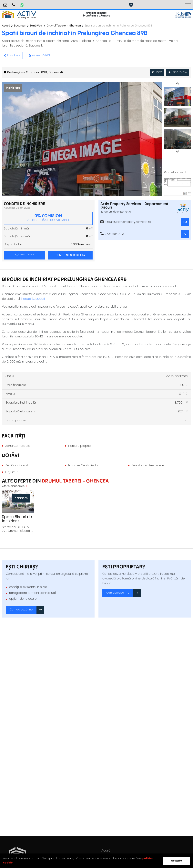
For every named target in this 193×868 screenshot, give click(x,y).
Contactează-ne (21, 610)
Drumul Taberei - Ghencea (64, 26)
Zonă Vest (36, 26)
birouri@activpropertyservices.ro (5, 3)
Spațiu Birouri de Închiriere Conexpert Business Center (17, 519)
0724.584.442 (14, 3)
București (20, 26)
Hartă (156, 72)
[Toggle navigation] (188, 5)
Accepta (177, 861)
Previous (178, 84)
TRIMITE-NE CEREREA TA (70, 255)
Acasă (6, 26)
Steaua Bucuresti (33, 299)
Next (178, 152)
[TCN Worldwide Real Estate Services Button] (183, 15)
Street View (177, 72)
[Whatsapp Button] (22, 5)
